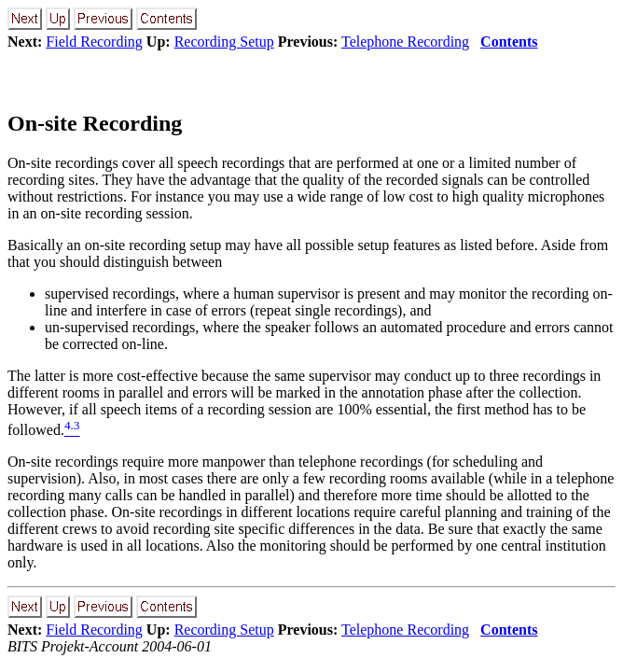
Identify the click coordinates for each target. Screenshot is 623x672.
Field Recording (94, 42)
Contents (509, 42)
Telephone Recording (405, 42)
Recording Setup (224, 42)
